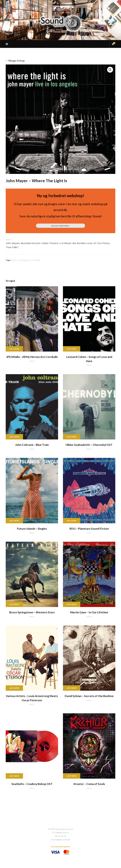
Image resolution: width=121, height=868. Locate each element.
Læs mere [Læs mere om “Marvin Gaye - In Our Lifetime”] (72, 604)
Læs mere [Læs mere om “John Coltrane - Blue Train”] (14, 437)
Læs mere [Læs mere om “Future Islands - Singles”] (14, 521)
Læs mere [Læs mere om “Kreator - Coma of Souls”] (72, 776)
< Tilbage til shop (15, 61)
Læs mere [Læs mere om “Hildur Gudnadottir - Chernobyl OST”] (72, 437)
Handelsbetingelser (61, 847)
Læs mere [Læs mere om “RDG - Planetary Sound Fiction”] (72, 521)
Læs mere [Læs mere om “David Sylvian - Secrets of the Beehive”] (72, 688)
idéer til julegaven (21, 260)
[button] (110, 70)
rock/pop (36, 260)
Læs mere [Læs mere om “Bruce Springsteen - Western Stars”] (14, 604)
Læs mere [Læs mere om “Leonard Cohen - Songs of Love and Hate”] (72, 349)
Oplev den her (60, 226)
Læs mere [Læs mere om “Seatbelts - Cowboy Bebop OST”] (14, 776)
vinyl (9, 240)
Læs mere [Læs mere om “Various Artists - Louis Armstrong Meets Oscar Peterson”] (14, 688)
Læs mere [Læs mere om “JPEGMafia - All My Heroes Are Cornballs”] (14, 349)
